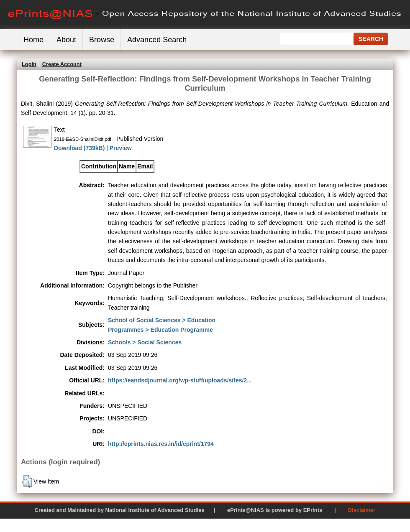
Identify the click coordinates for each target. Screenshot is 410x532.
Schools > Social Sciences (145, 342)
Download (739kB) (79, 148)
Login (29, 64)
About (66, 40)
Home (33, 40)
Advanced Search (157, 40)
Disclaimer (362, 510)
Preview (121, 148)
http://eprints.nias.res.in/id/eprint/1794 (161, 444)
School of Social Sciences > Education (162, 320)
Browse (102, 40)
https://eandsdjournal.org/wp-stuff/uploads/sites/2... (180, 380)
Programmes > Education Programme (160, 330)
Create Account (62, 64)
